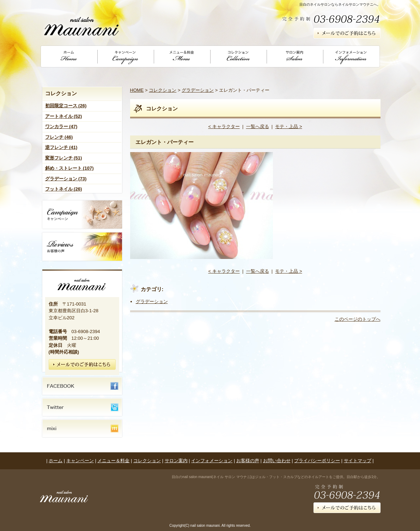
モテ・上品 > (288, 126)
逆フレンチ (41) (61, 147)
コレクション (163, 90)
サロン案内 (176, 461)
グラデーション (198, 90)
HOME (137, 90)
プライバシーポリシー (317, 461)
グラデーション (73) (66, 179)
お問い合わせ (277, 461)
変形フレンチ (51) (64, 158)
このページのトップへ (358, 319)
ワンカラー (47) (61, 126)
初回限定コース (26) (66, 106)
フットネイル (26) (64, 189)
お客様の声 (248, 461)
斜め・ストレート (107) (69, 168)
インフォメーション (212, 461)
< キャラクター (224, 126)
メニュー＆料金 (113, 461)
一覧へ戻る (258, 126)
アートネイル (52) (64, 116)
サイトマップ (358, 461)
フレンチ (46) (59, 137)
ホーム (56, 461)
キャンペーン (80, 461)
